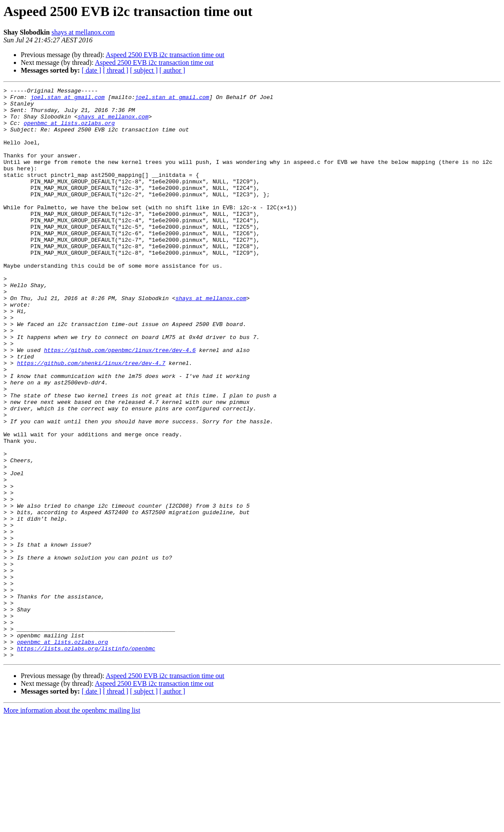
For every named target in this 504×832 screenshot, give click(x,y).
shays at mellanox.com (83, 32)
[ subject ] (144, 70)
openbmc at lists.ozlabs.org (69, 131)
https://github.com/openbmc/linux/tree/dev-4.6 (120, 403)
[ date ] (91, 70)
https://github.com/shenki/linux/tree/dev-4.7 (91, 419)
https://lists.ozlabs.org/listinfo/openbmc (86, 761)
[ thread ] (116, 70)
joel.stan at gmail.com (67, 99)
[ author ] (172, 70)
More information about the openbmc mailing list (72, 824)
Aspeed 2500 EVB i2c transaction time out (165, 55)
